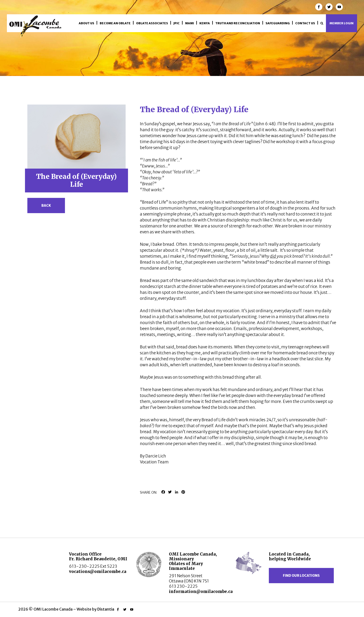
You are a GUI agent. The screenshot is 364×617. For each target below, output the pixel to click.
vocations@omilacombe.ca (98, 572)
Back (46, 206)
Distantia (106, 609)
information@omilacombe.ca (201, 592)
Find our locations (301, 576)
